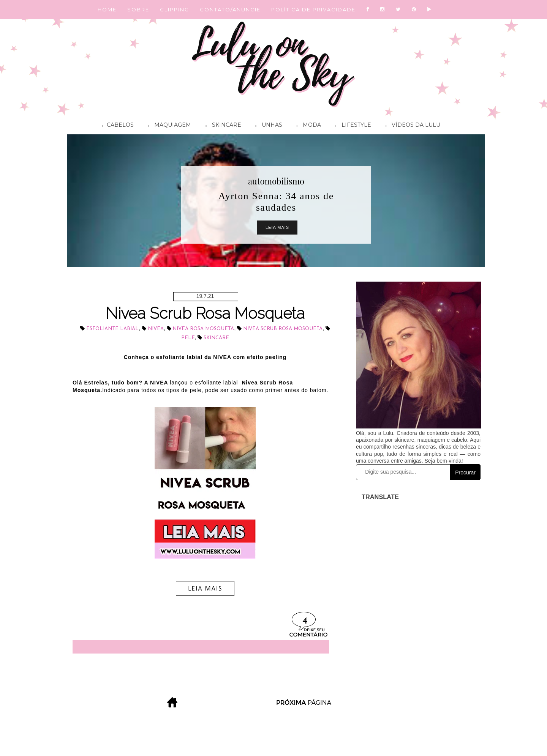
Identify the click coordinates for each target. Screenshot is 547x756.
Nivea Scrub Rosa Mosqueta (205, 313)
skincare (216, 338)
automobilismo (276, 181)
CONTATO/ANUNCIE (230, 9)
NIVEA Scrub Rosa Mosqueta (283, 329)
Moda (307, 126)
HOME (107, 9)
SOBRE (138, 9)
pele (188, 338)
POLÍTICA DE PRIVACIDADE (313, 9)
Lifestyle (351, 126)
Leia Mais (277, 227)
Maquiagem (168, 126)
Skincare (221, 126)
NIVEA (156, 329)
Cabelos (116, 126)
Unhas (267, 126)
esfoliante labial (112, 329)
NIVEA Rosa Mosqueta (203, 329)
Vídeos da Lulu (411, 126)
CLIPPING (175, 9)
